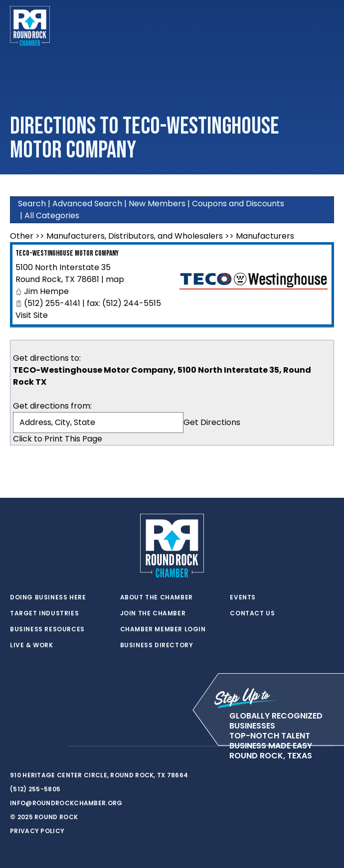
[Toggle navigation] (326, 26)
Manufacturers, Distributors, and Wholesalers (135, 236)
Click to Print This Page (58, 439)
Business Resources (47, 629)
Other (22, 236)
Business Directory (157, 645)
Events (243, 597)
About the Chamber (157, 597)
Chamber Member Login (163, 629)
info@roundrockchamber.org (66, 803)
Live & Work (32, 645)
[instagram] (55, 746)
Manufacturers (265, 236)
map (115, 279)
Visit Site (32, 315)
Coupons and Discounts (238, 204)
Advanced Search (87, 204)
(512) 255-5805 (35, 789)
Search (32, 204)
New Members (157, 204)
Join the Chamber (153, 613)
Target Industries (44, 613)
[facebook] (35, 746)
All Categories (52, 216)
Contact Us (252, 613)
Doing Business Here (48, 597)
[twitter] (15, 746)
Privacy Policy (37, 831)
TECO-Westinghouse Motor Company (67, 253)
